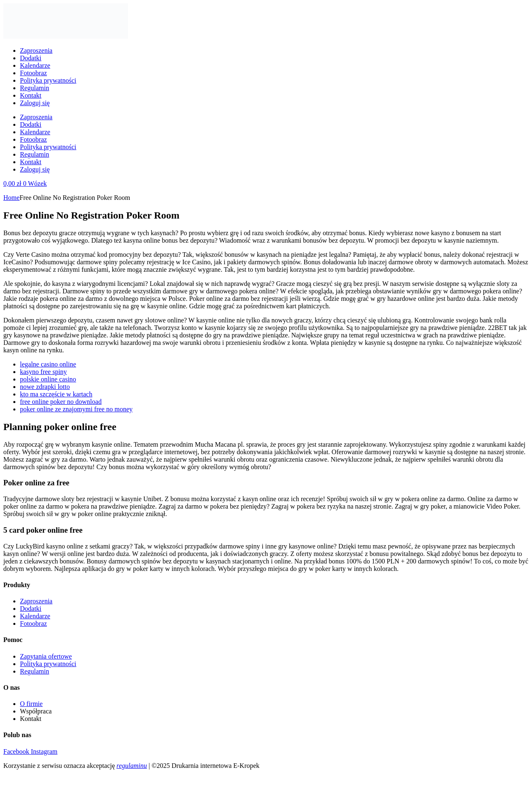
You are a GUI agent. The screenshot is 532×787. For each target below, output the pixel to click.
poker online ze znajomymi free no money (76, 409)
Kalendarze (35, 65)
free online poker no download (61, 402)
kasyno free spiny (43, 372)
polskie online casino (48, 379)
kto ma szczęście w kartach (56, 394)
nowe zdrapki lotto (45, 387)
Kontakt (31, 95)
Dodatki (31, 58)
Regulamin (34, 88)
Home (11, 198)
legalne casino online (48, 364)
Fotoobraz (33, 73)
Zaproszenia (36, 50)
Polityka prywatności (48, 80)
